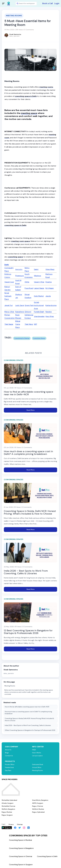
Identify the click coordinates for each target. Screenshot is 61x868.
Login (57, 3)
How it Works (37, 753)
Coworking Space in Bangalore (21, 848)
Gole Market (39, 296)
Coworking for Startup (22, 338)
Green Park (29, 305)
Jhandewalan (39, 316)
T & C (3, 824)
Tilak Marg (29, 324)
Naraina (49, 312)
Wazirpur (38, 276)
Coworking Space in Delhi (47, 856)
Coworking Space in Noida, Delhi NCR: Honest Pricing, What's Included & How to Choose (29, 719)
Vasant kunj (9, 282)
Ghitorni (28, 312)
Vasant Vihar (39, 282)
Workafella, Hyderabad (9, 800)
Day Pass (8, 770)
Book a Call (48, 3)
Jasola (48, 296)
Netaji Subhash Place (8, 296)
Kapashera (20, 312)
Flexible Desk (9, 767)
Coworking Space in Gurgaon (21, 865)
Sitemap (20, 824)
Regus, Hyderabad (38, 812)
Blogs (7, 753)
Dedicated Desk (38, 765)
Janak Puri (9, 305)
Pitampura (19, 276)
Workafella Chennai (8, 806)
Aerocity (19, 269)
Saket (36, 269)
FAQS (34, 750)
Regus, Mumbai (7, 812)
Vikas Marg (50, 269)
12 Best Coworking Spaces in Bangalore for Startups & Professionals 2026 (30, 730)
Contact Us (9, 756)
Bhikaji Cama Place (18, 324)
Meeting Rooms (10, 686)
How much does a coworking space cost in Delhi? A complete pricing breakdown (28, 713)
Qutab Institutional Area (39, 305)
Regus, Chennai (38, 806)
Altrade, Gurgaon (8, 803)
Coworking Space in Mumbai (20, 840)
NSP (35, 324)
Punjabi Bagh (39, 312)
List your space (37, 756)
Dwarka (49, 282)
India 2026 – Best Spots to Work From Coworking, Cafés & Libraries (28, 725)
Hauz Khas (50, 316)
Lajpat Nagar (39, 288)
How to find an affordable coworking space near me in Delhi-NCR (27, 707)
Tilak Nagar (9, 324)
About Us (8, 750)
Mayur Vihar (9, 312)
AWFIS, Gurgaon (38, 803)
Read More (31, 410)
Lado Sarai (20, 305)
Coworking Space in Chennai (21, 856)
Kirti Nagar (50, 288)
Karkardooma (51, 305)
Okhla (27, 282)
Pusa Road (29, 288)
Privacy (11, 824)
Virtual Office (37, 767)
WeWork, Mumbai (38, 809)
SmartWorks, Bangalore (40, 800)
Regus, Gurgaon (7, 815)
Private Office (10, 765)
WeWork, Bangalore (8, 809)
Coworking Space (39, 338)
